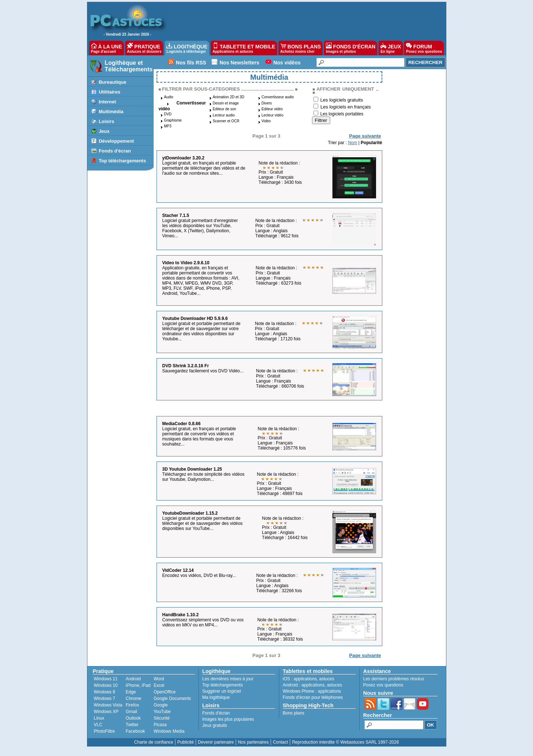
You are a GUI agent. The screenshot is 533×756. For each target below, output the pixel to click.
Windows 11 (106, 679)
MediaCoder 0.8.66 (181, 424)
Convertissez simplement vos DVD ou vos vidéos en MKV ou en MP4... (203, 622)
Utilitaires (109, 92)
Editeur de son (224, 109)
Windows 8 (105, 692)
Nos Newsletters (239, 63)
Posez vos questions (383, 685)
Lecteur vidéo (272, 115)
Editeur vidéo (272, 109)
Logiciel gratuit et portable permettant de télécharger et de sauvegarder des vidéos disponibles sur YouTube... (203, 523)
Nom (353, 143)
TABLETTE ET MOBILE (244, 48)
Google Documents (172, 698)
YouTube (162, 712)
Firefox (132, 705)
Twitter (132, 725)
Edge (131, 692)
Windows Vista (108, 705)
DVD (168, 114)
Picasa (160, 725)
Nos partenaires (253, 742)
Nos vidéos (287, 63)
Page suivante (365, 136)
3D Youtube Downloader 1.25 (192, 469)
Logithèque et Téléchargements (129, 66)
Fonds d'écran (115, 151)
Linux (99, 718)
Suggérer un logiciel (222, 691)
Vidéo (266, 121)
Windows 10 (106, 685)
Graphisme (173, 120)
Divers (266, 103)
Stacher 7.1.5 (176, 215)
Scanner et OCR (226, 121)
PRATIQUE (144, 48)
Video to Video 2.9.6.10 (186, 263)
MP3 (168, 126)
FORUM (424, 48)
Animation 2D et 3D (228, 97)
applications (305, 679)
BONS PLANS (301, 48)
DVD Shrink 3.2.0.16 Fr (186, 366)
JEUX (391, 48)
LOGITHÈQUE (187, 48)
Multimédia (111, 112)
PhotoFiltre (104, 731)
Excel (159, 685)
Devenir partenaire (216, 742)
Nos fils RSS (191, 63)
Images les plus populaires (228, 719)
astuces (327, 679)
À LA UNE (106, 48)
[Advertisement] (303, 20)
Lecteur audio (224, 115)
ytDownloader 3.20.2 (183, 158)
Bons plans (294, 713)
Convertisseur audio (278, 97)
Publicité (185, 742)
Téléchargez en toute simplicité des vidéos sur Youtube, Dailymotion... (204, 477)
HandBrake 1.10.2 (181, 615)
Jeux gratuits (215, 725)
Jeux (104, 131)
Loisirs (106, 121)
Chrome (133, 698)
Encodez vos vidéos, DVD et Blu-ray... (199, 575)
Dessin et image (226, 103)
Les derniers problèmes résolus (394, 679)
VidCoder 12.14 (178, 570)
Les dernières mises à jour (228, 679)
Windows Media (169, 731)
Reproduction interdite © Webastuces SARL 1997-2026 (346, 742)
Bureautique (112, 82)
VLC (98, 725)
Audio (169, 97)
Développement (116, 141)
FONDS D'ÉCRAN (351, 48)
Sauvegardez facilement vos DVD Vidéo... (203, 371)
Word (159, 679)
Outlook (133, 718)
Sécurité (162, 718)
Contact (280, 742)
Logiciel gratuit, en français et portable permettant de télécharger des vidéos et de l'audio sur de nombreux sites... (204, 168)
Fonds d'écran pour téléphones (313, 697)
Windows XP (106, 712)
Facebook (135, 731)
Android (133, 679)
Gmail (131, 712)
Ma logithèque (216, 697)
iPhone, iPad (138, 685)
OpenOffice (165, 692)
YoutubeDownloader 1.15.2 (190, 513)
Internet (107, 102)
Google (161, 705)
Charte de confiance (153, 742)
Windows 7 (105, 698)
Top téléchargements (122, 161)
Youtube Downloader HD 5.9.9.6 (195, 318)
